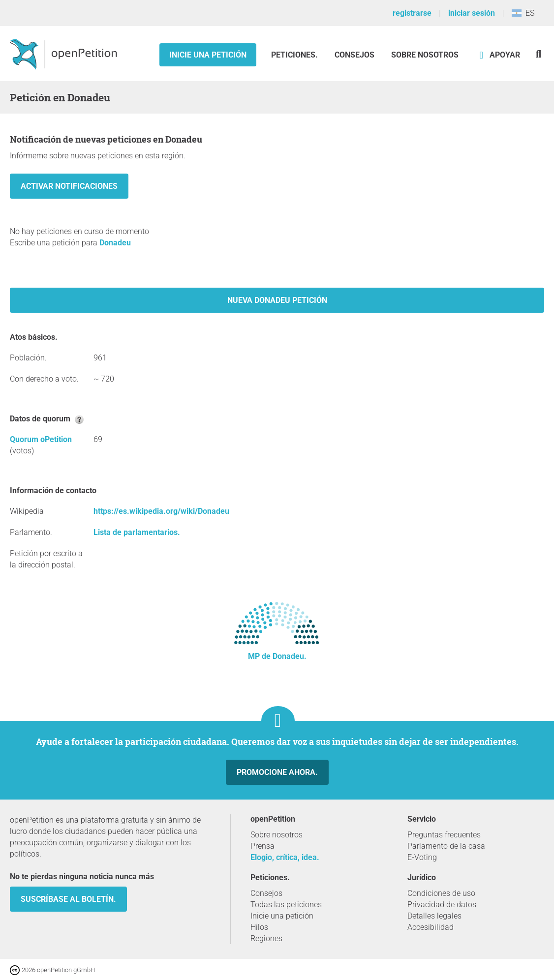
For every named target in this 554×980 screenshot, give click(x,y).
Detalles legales (434, 916)
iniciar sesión (472, 13)
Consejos (354, 55)
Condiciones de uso (441, 893)
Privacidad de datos (442, 905)
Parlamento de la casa (446, 846)
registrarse (412, 13)
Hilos (259, 927)
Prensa (262, 846)
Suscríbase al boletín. (68, 899)
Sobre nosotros (425, 55)
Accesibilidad (431, 927)
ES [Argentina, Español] (523, 13)
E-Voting (422, 857)
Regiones (266, 938)
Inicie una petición (208, 55)
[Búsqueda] (539, 54)
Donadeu (115, 243)
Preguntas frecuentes (444, 835)
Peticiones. (295, 55)
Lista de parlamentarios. (137, 532)
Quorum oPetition (41, 439)
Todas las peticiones (286, 905)
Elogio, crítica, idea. (285, 857)
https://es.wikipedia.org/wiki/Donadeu (161, 511)
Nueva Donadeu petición (277, 300)
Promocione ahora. (277, 772)
